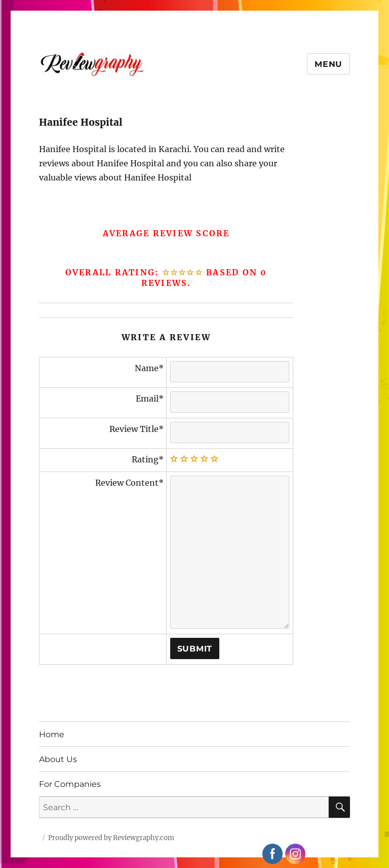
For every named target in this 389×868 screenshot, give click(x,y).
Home (52, 734)
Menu (328, 64)
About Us (58, 759)
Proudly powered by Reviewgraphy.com (111, 838)
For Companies (70, 784)
